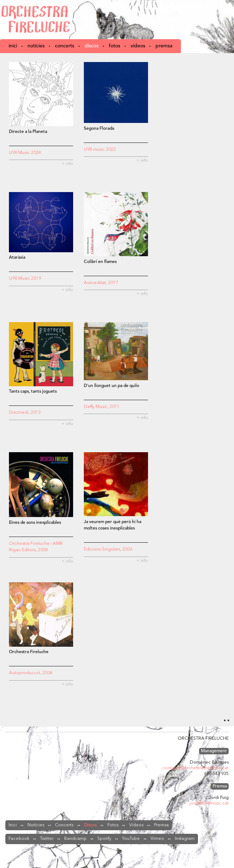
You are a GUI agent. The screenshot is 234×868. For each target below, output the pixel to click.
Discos (91, 46)
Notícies (36, 46)
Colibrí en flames (100, 262)
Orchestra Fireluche (37, 20)
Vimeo (157, 839)
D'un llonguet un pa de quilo (111, 386)
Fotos (115, 46)
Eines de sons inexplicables (35, 523)
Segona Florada (99, 129)
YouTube (131, 839)
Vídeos (138, 46)
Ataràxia (17, 258)
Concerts (65, 46)
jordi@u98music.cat (209, 804)
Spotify (104, 839)
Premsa (164, 46)
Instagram (185, 839)
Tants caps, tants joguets (33, 392)
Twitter (47, 839)
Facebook (19, 839)
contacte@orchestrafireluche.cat (195, 768)
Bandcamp (75, 839)
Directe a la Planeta (28, 132)
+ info (67, 164)
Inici (13, 46)
